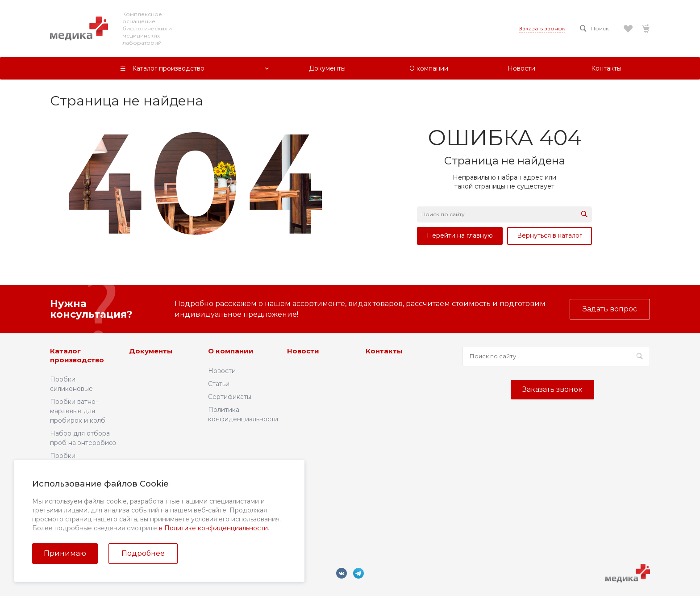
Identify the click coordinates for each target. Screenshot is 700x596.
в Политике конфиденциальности (213, 528)
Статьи (219, 384)
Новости (222, 371)
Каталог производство (77, 355)
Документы (151, 351)
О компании (231, 351)
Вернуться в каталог (550, 235)
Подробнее (143, 553)
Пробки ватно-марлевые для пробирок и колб (78, 411)
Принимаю (65, 553)
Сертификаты (230, 397)
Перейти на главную (460, 235)
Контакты (384, 351)
